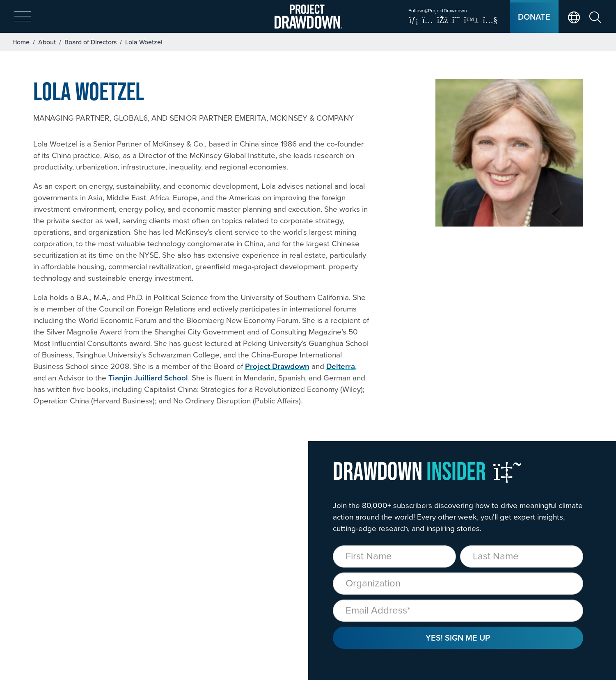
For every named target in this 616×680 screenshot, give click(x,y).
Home (21, 42)
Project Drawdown (277, 366)
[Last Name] (522, 556)
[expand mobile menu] (23, 17)
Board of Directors (90, 42)
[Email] (458, 611)
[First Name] (394, 556)
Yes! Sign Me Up (458, 638)
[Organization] (458, 584)
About (47, 42)
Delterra (341, 366)
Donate (534, 17)
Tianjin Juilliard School (148, 378)
